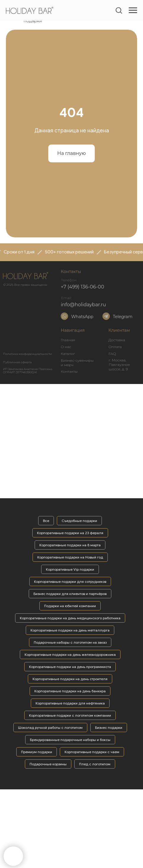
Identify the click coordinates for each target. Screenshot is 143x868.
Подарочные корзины (48, 764)
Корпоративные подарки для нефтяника (70, 703)
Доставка (117, 340)
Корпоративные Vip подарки (70, 569)
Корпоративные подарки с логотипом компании (70, 715)
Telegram (123, 317)
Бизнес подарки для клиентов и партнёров (70, 594)
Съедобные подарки (79, 521)
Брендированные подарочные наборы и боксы (70, 740)
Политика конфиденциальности (27, 354)
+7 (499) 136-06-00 (82, 287)
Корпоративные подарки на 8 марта (70, 545)
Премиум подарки (37, 752)
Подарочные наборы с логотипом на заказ (70, 642)
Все (46, 521)
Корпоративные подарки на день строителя (70, 679)
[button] (119, 10)
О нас (66, 347)
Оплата (115, 347)
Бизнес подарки (109, 727)
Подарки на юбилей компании (70, 606)
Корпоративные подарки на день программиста (70, 667)
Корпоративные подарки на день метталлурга (70, 630)
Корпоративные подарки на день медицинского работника (70, 618)
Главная (68, 340)
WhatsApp (82, 317)
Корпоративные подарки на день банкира (70, 691)
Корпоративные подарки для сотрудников (70, 581)
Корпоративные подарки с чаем (92, 752)
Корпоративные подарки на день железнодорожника (70, 654)
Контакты (69, 371)
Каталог (68, 354)
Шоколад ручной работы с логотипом (50, 727)
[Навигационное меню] (133, 10)
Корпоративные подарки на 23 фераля (70, 533)
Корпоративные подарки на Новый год (70, 557)
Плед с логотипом (95, 764)
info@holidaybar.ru (83, 304)
